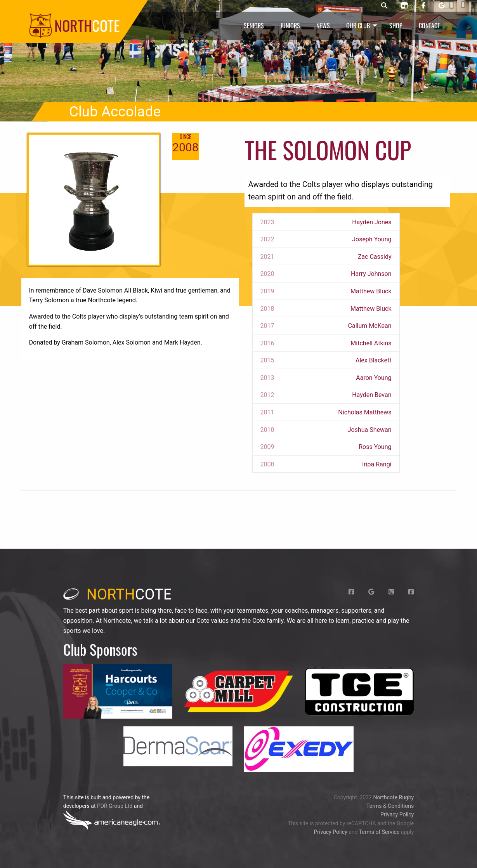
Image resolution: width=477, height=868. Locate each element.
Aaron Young (374, 378)
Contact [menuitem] (429, 26)
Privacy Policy (397, 814)
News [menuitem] (323, 26)
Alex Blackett (374, 360)
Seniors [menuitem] (254, 26)
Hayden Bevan (372, 395)
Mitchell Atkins (371, 343)
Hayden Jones (372, 222)
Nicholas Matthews (365, 412)
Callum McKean (370, 326)
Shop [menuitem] (396, 26)
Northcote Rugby (393, 797)
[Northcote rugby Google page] (441, 6)
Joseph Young (372, 239)
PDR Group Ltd (115, 806)
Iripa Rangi (377, 464)
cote (118, 594)
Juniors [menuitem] (290, 26)
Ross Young (375, 447)
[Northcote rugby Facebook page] (423, 6)
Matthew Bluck (371, 291)
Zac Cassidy (375, 257)
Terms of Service (379, 832)
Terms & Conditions (390, 806)
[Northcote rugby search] (384, 6)
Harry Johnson (371, 274)
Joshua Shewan (370, 430)
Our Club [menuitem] (358, 26)
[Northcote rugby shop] (404, 6)
